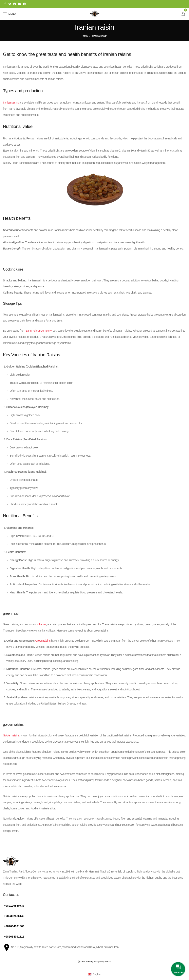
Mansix (108, 961)
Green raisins (43, 641)
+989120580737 (14, 906)
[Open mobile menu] (9, 14)
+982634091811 (14, 936)
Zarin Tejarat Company (38, 331)
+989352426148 (14, 916)
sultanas (41, 624)
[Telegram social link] (24, 4)
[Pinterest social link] (15, 4)
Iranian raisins (11, 103)
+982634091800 (14, 926)
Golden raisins (11, 735)
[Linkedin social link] (20, 4)
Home (85, 36)
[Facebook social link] (5, 4)
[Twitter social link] (10, 4)
